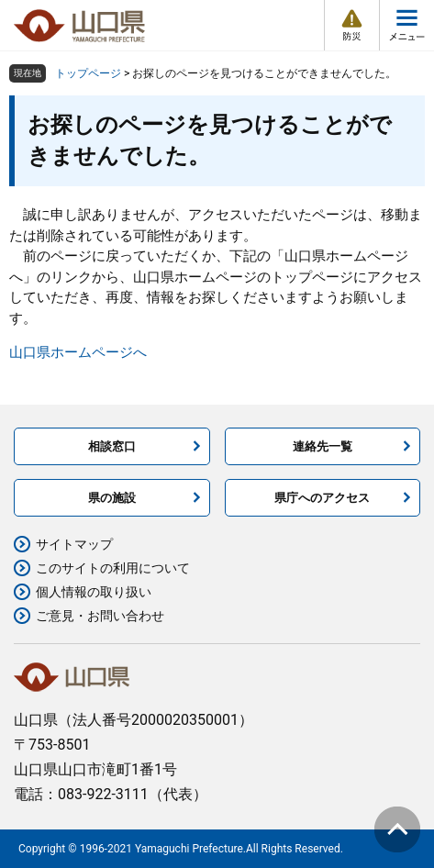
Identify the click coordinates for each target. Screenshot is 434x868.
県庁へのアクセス (322, 498)
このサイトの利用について (113, 568)
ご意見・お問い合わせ (100, 616)
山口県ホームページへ (78, 352)
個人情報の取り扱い (94, 592)
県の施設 (112, 498)
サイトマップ (74, 544)
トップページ (88, 73)
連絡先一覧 (323, 446)
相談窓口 (112, 446)
